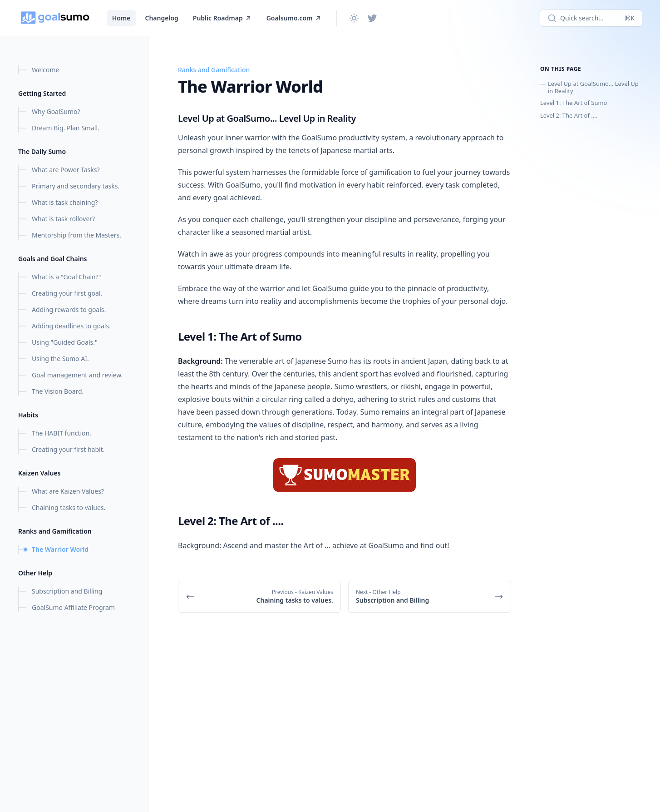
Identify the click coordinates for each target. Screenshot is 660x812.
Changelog (162, 18)
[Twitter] (372, 18)
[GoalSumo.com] (55, 18)
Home (121, 18)
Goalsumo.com (294, 18)
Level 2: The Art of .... (569, 115)
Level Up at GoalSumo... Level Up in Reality (593, 87)
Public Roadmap (222, 18)
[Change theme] (354, 18)
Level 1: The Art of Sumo (574, 103)
